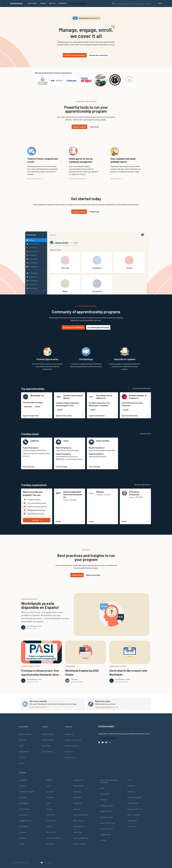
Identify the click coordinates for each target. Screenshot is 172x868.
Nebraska (78, 803)
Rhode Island (107, 817)
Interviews (47, 752)
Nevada (77, 809)
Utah (130, 780)
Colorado (24, 815)
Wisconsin (132, 821)
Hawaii (49, 780)
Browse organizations (143, 485)
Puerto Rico (106, 811)
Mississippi (79, 786)
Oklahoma (105, 794)
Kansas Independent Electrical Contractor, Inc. (73, 494)
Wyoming (131, 826)
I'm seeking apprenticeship (98, 327)
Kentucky (51, 815)
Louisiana (51, 821)
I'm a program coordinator (73, 327)
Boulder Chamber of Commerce (138, 397)
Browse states (146, 434)
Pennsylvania (107, 806)
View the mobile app (78, 179)
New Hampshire (80, 815)
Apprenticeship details (37, 416)
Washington (133, 803)
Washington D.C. (135, 809)
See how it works (35, 179)
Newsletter (48, 734)
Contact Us (70, 757)
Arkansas (24, 803)
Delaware (24, 826)
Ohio (102, 788)
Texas (66, 441)
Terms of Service (73, 740)
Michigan (50, 844)
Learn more (95, 127)
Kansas (50, 809)
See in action (117, 179)
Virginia (131, 792)
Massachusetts (54, 838)
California (35, 441)
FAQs (21, 746)
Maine (49, 826)
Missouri (77, 792)
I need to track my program (75, 55)
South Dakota (107, 829)
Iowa (48, 803)
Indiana (50, 797)
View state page (37, 467)
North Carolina (81, 838)
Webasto (100, 492)
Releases (46, 746)
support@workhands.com (106, 707)
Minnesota (78, 780)
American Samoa (27, 792)
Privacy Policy (72, 746)
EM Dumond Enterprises (134, 493)
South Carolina (103, 441)
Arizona (23, 797)
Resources (24, 752)
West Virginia (134, 815)
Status (23, 757)
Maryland (51, 832)
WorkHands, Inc (37, 395)
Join (21, 763)
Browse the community (99, 55)
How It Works (26, 734)
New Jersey (79, 821)
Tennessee (105, 835)
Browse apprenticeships (142, 388)
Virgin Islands (134, 797)
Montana (77, 797)
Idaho (49, 786)
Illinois (50, 792)
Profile (70, 521)
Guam (22, 844)
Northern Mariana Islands (109, 781)
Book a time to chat (38, 707)
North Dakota (80, 844)
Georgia (23, 838)
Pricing (23, 740)
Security (69, 752)
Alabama (23, 780)
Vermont (132, 786)
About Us (69, 734)
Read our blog (77, 575)
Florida (23, 832)
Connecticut (25, 821)
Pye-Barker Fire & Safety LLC (104, 397)
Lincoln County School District (73, 397)
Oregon (104, 800)
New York (78, 832)
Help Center (48, 740)
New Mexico (79, 826)
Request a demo (79, 127)
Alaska (23, 786)
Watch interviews (93, 575)
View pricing (94, 212)
